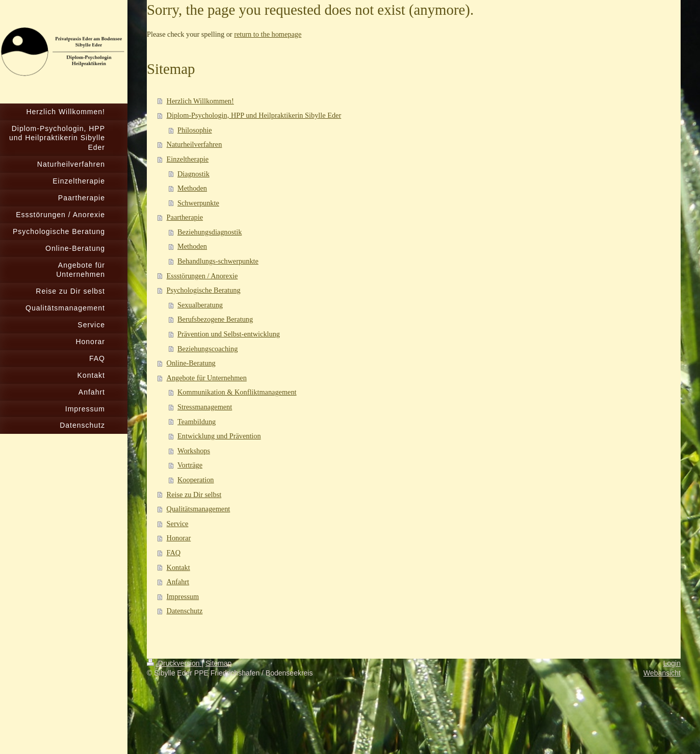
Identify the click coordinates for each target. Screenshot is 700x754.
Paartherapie (185, 217)
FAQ (174, 553)
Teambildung (197, 422)
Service (178, 524)
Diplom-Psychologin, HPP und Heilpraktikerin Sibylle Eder (254, 115)
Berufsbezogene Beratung (215, 319)
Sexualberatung (200, 305)
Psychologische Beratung (204, 290)
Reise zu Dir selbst (194, 495)
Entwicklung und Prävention (219, 436)
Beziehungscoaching (208, 349)
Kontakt (178, 567)
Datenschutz (185, 611)
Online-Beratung (191, 363)
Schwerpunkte (198, 203)
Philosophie (195, 130)
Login (672, 663)
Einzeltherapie (188, 159)
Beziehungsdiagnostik (210, 232)
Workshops (194, 451)
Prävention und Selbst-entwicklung (229, 334)
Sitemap (218, 663)
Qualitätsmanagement (199, 509)
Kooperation (196, 480)
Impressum (183, 596)
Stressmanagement (205, 407)
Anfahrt (178, 582)
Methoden (192, 188)
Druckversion (174, 663)
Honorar (179, 538)
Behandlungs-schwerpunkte (218, 261)
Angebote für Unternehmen (207, 378)
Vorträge (190, 465)
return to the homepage (268, 34)
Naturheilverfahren (195, 144)
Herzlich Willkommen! (200, 101)
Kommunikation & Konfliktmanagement (237, 392)
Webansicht (662, 673)
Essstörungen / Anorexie (202, 276)
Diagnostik (193, 174)
